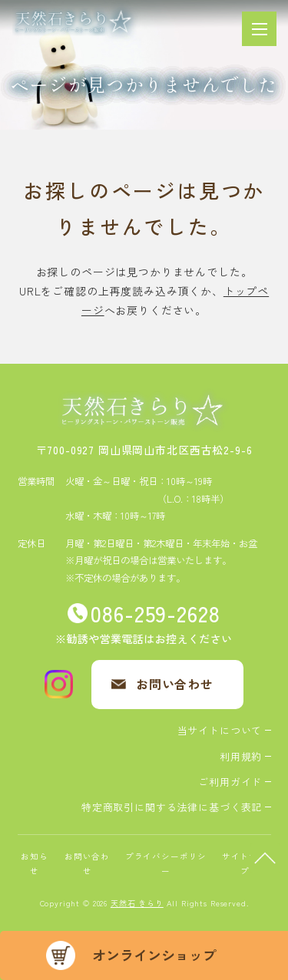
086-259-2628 (155, 613)
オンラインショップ (154, 955)
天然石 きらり (137, 903)
